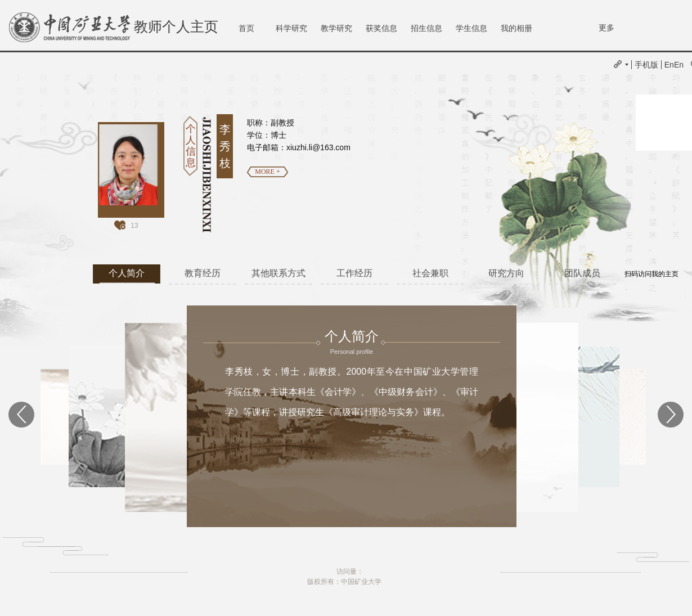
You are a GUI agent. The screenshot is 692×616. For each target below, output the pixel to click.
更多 (606, 28)
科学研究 (291, 28)
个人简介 (127, 273)
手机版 (646, 65)
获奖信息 (381, 28)
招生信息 (426, 28)
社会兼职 (430, 273)
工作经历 (354, 273)
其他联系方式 (278, 273)
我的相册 (516, 28)
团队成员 (582, 273)
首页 (246, 28)
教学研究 (336, 28)
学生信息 (471, 28)
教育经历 (203, 273)
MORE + (267, 172)
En (669, 65)
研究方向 (506, 273)
